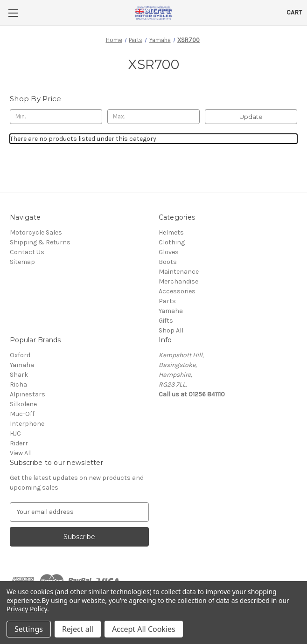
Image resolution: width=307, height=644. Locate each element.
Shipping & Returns (40, 242)
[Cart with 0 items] (294, 12)
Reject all (78, 629)
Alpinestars (28, 394)
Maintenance (179, 272)
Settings (29, 629)
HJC (15, 433)
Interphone (27, 424)
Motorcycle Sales (36, 232)
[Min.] (56, 117)
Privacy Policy (27, 609)
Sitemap (22, 262)
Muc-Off (22, 414)
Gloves (169, 252)
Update (251, 117)
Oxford (20, 355)
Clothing (172, 242)
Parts (167, 301)
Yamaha (171, 311)
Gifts (166, 321)
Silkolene (23, 404)
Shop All (171, 330)
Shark (19, 375)
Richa (18, 384)
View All (21, 453)
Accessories (177, 291)
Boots (168, 262)
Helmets (171, 232)
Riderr (19, 443)
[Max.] (153, 117)
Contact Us (27, 252)
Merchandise (178, 281)
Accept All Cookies (144, 629)
